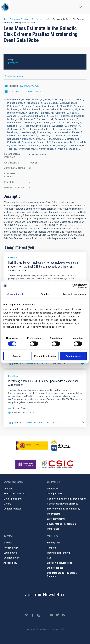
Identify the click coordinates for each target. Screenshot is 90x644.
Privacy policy (11, 548)
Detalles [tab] (45, 294)
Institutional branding (58, 553)
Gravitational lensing (14, 76)
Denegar (17, 356)
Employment (54, 543)
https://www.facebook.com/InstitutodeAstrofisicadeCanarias (33, 615)
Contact (8, 489)
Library (7, 504)
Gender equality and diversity (63, 504)
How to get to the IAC (15, 494)
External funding (56, 519)
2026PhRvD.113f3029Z (36, 364)
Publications (37, 19)
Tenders (51, 548)
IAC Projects (54, 514)
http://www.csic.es (57, 464)
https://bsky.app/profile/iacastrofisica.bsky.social (57, 615)
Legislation (53, 489)
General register (12, 509)
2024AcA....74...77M (29, 86)
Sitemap (8, 543)
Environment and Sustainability (64, 509)
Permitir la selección (45, 356)
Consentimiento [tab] (16, 294)
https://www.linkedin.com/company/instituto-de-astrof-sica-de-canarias (45, 615)
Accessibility (10, 563)
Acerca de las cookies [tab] (74, 294)
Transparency (54, 494)
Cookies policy (12, 558)
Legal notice (10, 553)
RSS (49, 558)
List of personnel (13, 499)
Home (6, 19)
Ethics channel (55, 568)
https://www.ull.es (26, 464)
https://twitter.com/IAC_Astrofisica (27, 615)
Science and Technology (20, 19)
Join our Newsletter (45, 595)
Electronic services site (60, 563)
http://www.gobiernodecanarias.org (61, 446)
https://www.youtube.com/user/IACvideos (51, 615)
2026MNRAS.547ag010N (37, 423)
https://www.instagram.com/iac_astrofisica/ (39, 615)
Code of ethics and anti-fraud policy (66, 499)
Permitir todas (73, 356)
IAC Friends (53, 529)
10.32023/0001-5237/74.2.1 (30, 92)
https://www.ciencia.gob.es (32, 446)
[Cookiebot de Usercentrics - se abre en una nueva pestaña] (74, 286)
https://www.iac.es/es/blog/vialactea (63, 615)
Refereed (13, 63)
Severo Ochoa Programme (61, 524)
